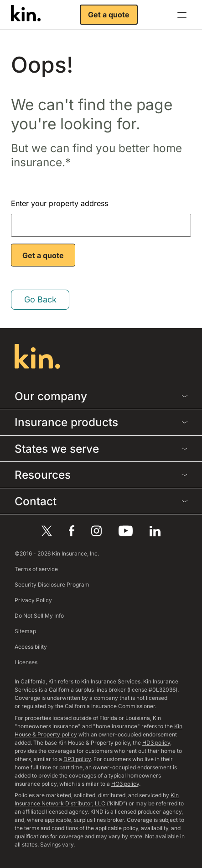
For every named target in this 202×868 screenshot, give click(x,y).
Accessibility (31, 647)
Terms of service (36, 569)
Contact (101, 501)
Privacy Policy (33, 600)
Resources (101, 475)
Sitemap (25, 631)
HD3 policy (156, 743)
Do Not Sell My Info (39, 616)
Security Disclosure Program (52, 585)
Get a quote (109, 15)
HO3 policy (125, 784)
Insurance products (101, 422)
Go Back (40, 299)
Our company (101, 396)
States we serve (101, 449)
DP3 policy (77, 759)
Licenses (26, 662)
